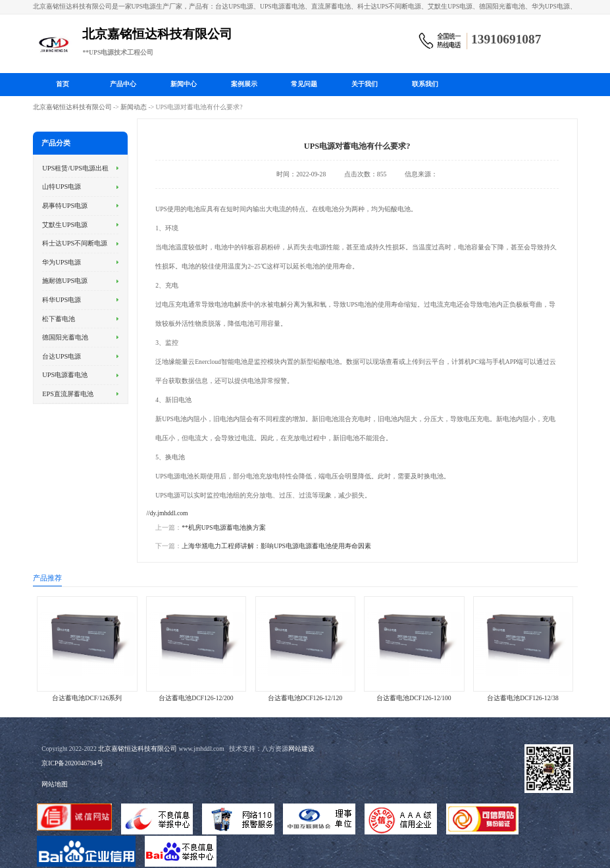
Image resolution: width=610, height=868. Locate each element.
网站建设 (301, 749)
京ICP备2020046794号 (72, 763)
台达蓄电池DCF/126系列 (87, 698)
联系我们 (425, 84)
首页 (63, 84)
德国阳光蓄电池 (65, 337)
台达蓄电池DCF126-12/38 (522, 698)
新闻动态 (134, 107)
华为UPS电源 (62, 262)
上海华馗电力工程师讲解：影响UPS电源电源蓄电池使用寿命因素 (276, 546)
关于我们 (365, 84)
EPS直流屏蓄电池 (68, 394)
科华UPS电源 (62, 300)
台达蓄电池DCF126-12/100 (414, 698)
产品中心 (123, 84)
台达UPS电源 (62, 356)
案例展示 (244, 84)
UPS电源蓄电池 (65, 375)
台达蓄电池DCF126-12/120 (305, 698)
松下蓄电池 (59, 319)
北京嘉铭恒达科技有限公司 (72, 107)
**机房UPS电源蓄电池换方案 (223, 527)
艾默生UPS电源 (65, 225)
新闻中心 (184, 84)
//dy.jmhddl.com (167, 513)
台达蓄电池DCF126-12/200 (196, 698)
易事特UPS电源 (65, 206)
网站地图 (55, 784)
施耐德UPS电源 (65, 281)
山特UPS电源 (62, 187)
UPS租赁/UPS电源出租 (75, 168)
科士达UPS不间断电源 (75, 243)
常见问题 (304, 84)
